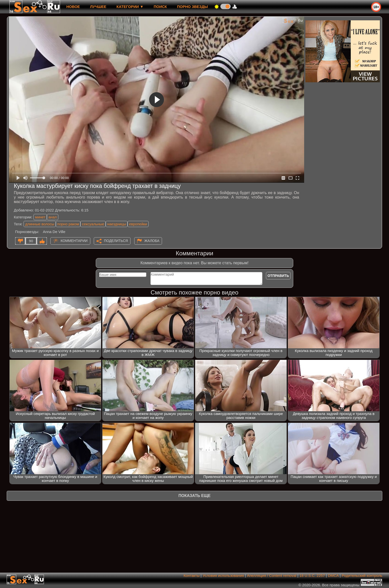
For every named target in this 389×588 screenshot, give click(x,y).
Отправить (278, 276)
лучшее (98, 7)
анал (53, 217)
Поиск (160, 7)
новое (73, 7)
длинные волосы (40, 224)
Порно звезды (193, 7)
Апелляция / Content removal (272, 575)
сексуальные (93, 224)
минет (40, 217)
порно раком (68, 224)
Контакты (192, 575)
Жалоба (152, 241)
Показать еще (194, 496)
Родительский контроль (362, 575)
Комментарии (74, 241)
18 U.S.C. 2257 (312, 575)
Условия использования (223, 575)
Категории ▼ (130, 7)
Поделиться (116, 241)
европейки (138, 224)
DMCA (333, 575)
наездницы (117, 224)
